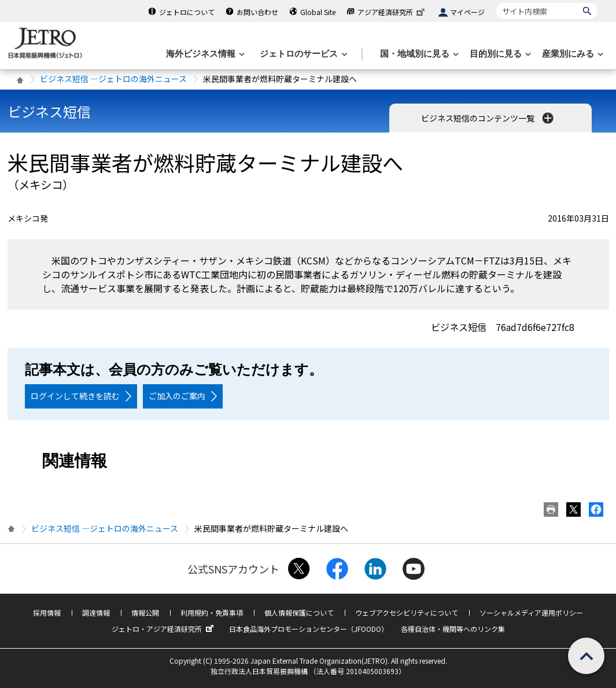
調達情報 (96, 612)
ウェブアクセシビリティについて (407, 612)
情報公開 (145, 612)
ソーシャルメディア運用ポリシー (531, 612)
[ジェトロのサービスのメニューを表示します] (302, 54)
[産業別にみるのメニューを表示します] (571, 54)
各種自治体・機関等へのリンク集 (453, 629)
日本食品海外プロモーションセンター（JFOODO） (309, 629)
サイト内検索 (496, 3)
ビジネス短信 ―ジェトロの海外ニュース (113, 79)
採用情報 (47, 612)
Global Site (318, 12)
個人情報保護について (299, 612)
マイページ (467, 12)
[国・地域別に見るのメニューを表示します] (418, 54)
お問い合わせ (257, 12)
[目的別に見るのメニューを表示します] (499, 54)
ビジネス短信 (49, 111)
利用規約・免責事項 (212, 612)
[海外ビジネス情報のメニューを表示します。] (204, 54)
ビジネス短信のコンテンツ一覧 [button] (488, 118)
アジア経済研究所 (392, 12)
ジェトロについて (187, 12)
